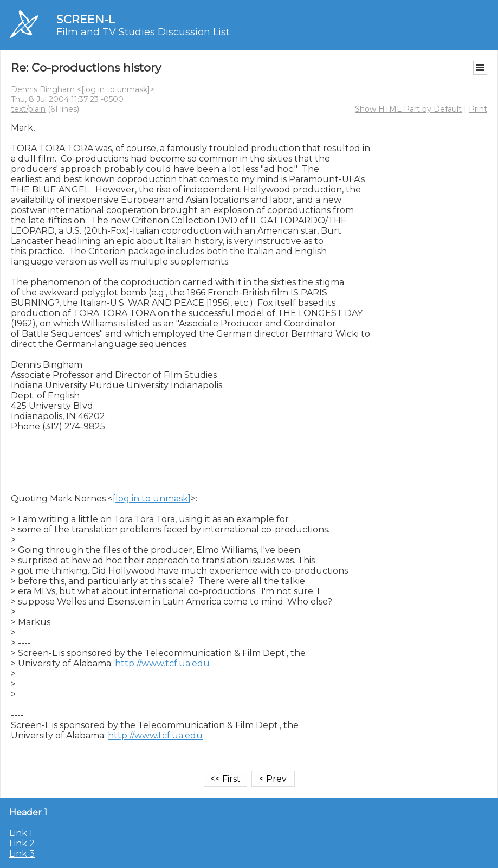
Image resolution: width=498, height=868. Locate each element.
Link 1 (21, 833)
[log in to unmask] (116, 89)
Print (478, 109)
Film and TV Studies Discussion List (143, 32)
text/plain (28, 109)
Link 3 (22, 854)
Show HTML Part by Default (408, 109)
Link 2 (22, 843)
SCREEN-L (86, 19)
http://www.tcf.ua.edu (162, 663)
